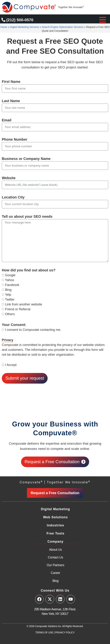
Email (7, 120)
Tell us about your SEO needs (27, 216)
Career (55, 573)
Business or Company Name (26, 159)
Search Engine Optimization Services (63, 27)
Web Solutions (56, 517)
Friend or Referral (18, 309)
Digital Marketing (55, 509)
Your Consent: (14, 325)
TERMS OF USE (44, 632)
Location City (13, 197)
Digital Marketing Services (24, 27)
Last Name (11, 101)
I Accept (11, 365)
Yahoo (10, 280)
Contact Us (55, 557)
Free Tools (56, 533)
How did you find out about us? (29, 270)
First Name (11, 82)
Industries (55, 525)
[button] (103, 20)
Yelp (8, 295)
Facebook (12, 285)
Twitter (10, 299)
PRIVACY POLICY (65, 632)
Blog (55, 581)
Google (10, 275)
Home (4, 27)
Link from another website (24, 304)
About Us (55, 550)
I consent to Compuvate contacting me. (33, 330)
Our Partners (56, 565)
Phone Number (15, 139)
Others (10, 314)
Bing (8, 290)
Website (9, 178)
